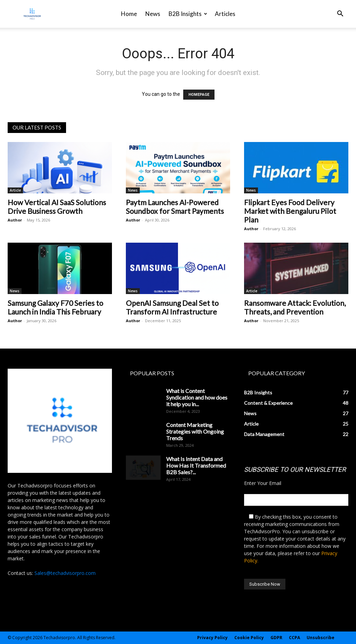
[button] (340, 14)
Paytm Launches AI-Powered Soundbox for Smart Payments (175, 207)
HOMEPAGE (199, 95)
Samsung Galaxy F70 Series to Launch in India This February (55, 307)
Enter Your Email (263, 483)
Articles (225, 14)
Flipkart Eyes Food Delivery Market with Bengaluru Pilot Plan (290, 211)
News (153, 14)
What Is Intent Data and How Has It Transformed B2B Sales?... (196, 465)
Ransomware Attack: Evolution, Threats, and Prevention (295, 307)
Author (15, 220)
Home (129, 14)
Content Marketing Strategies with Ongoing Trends (195, 431)
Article (15, 190)
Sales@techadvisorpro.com (65, 573)
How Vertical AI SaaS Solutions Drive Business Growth (57, 207)
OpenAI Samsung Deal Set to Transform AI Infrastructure (172, 307)
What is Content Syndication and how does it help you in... (197, 397)
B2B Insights (188, 14)
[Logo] (32, 14)
